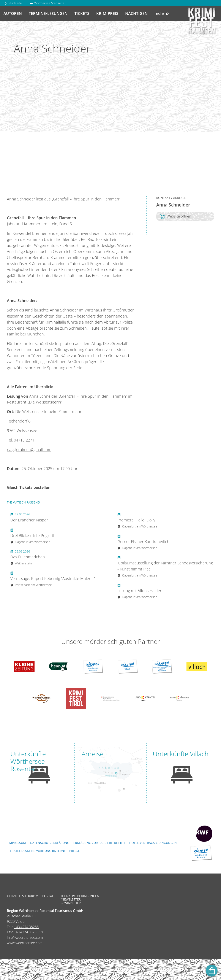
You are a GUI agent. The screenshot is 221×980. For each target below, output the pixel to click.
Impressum (17, 843)
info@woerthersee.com (25, 937)
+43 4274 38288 (26, 927)
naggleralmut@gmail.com (29, 449)
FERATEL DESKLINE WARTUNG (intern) (37, 851)
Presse (75, 851)
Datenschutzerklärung (50, 843)
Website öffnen (175, 216)
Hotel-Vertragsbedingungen (153, 843)
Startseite (13, 3)
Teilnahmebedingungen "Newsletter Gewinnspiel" (77, 900)
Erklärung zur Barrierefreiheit (99, 843)
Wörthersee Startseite (47, 3)
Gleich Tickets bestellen (29, 487)
